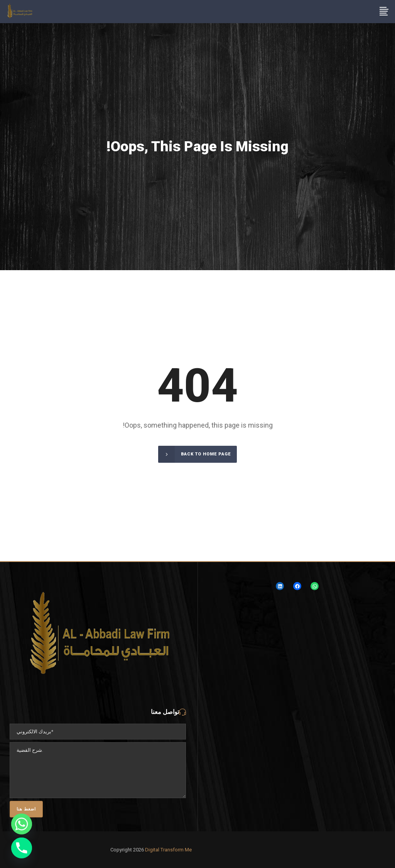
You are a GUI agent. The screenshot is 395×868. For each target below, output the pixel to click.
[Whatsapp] (22, 824)
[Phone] (22, 848)
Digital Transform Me (168, 850)
